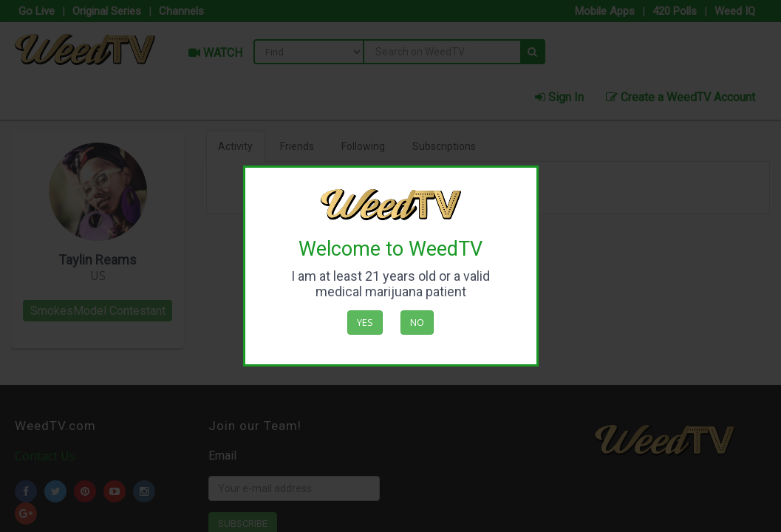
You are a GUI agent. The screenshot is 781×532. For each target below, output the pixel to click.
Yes (365, 322)
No (417, 322)
